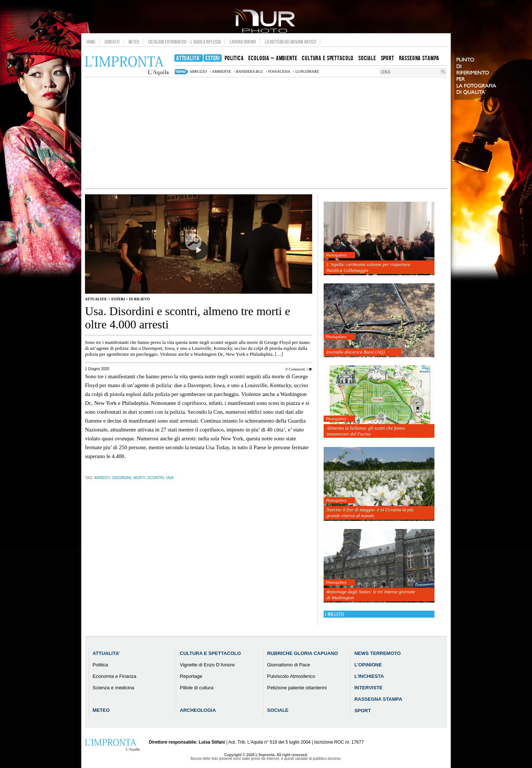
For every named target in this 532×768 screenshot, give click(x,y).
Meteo (134, 42)
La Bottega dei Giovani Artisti (291, 42)
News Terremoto (377, 653)
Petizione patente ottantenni (297, 688)
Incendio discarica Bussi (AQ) (356, 352)
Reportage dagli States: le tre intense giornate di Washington (371, 595)
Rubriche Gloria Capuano (303, 653)
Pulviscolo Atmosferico (291, 676)
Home (91, 42)
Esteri (118, 299)
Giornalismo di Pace (289, 665)
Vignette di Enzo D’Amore (207, 665)
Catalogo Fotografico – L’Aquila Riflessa (185, 42)
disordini (122, 478)
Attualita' (96, 299)
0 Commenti (295, 369)
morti (139, 478)
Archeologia (198, 710)
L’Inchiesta (369, 676)
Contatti (112, 42)
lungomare (307, 71)
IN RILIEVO (139, 299)
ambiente (222, 71)
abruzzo (198, 71)
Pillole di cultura (197, 688)
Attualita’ (106, 653)
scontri (156, 478)
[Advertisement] (266, 133)
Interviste (368, 688)
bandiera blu (250, 71)
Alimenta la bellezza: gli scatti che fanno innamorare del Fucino (366, 431)
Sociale (278, 710)
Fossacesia (279, 71)
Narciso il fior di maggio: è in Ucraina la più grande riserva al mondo (370, 513)
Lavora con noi (243, 42)
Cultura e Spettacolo (210, 653)
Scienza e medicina (114, 688)
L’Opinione (368, 665)
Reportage (191, 676)
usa (170, 478)
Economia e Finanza (115, 676)
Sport (363, 711)
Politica (100, 665)
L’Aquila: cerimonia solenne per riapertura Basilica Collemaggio (369, 267)
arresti (102, 478)
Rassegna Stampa (378, 699)
